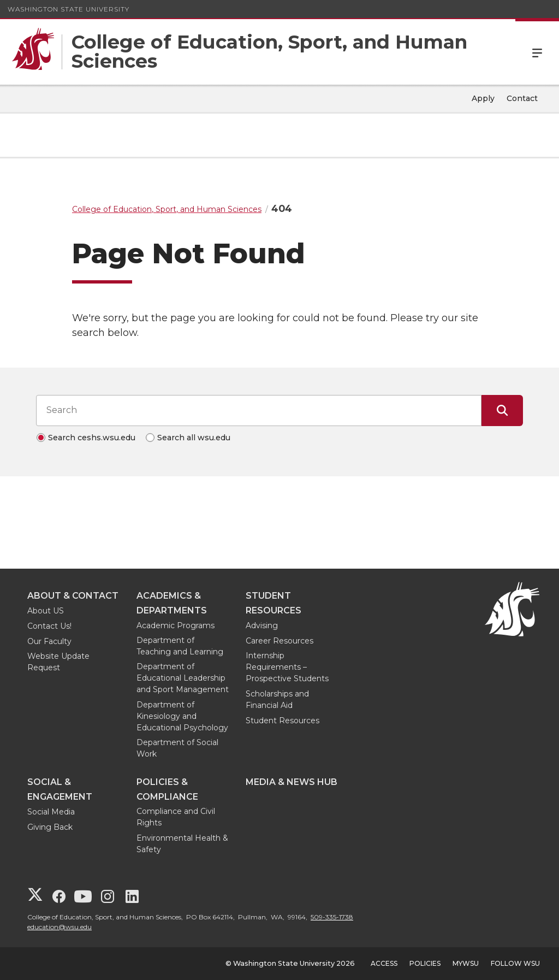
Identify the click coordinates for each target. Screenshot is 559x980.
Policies (425, 963)
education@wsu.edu (60, 927)
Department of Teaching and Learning (180, 646)
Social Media (51, 812)
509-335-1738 (332, 917)
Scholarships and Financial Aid (277, 699)
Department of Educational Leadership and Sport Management (183, 678)
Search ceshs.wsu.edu (92, 438)
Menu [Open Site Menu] (537, 52)
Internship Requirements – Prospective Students (287, 667)
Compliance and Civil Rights (176, 817)
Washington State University (69, 9)
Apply (483, 98)
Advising (262, 625)
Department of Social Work (177, 748)
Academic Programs (176, 625)
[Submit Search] (502, 410)
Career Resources (279, 641)
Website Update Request (58, 662)
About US (46, 611)
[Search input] (259, 410)
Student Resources (283, 721)
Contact (522, 98)
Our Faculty (49, 641)
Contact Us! (49, 626)
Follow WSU (515, 963)
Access (384, 963)
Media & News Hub (292, 782)
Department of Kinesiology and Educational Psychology (182, 716)
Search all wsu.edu (194, 438)
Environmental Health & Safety (182, 844)
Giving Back (50, 827)
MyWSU (466, 963)
